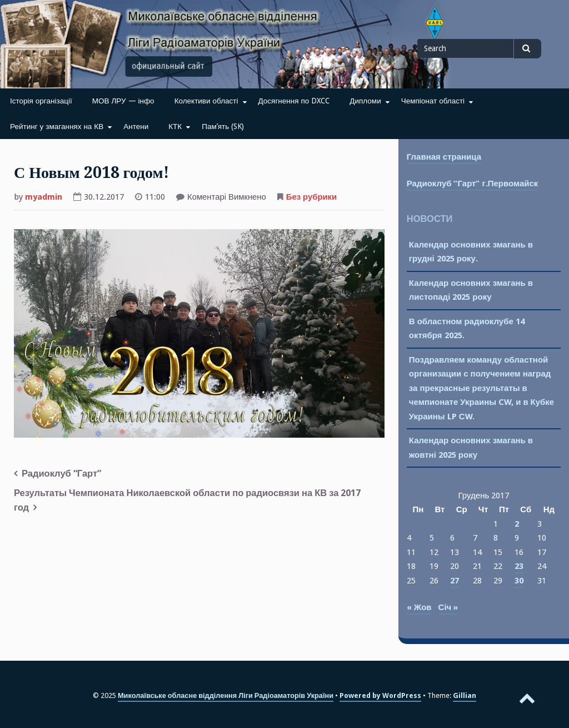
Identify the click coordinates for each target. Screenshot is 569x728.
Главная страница (444, 157)
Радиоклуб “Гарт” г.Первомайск (472, 184)
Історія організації (41, 101)
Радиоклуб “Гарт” (61, 474)
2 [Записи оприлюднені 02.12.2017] (517, 524)
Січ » (448, 607)
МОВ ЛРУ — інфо (123, 101)
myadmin (44, 197)
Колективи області (206, 101)
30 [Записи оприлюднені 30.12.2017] (519, 581)
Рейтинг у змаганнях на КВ (57, 126)
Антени (136, 126)
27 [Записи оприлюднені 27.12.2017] (455, 581)
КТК (175, 126)
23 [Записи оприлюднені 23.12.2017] (519, 566)
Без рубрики (311, 197)
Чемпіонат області (433, 101)
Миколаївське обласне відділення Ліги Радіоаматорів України (226, 695)
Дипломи (365, 101)
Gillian (465, 695)
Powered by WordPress (380, 695)
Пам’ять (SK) (223, 126)
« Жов (419, 607)
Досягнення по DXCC (294, 101)
